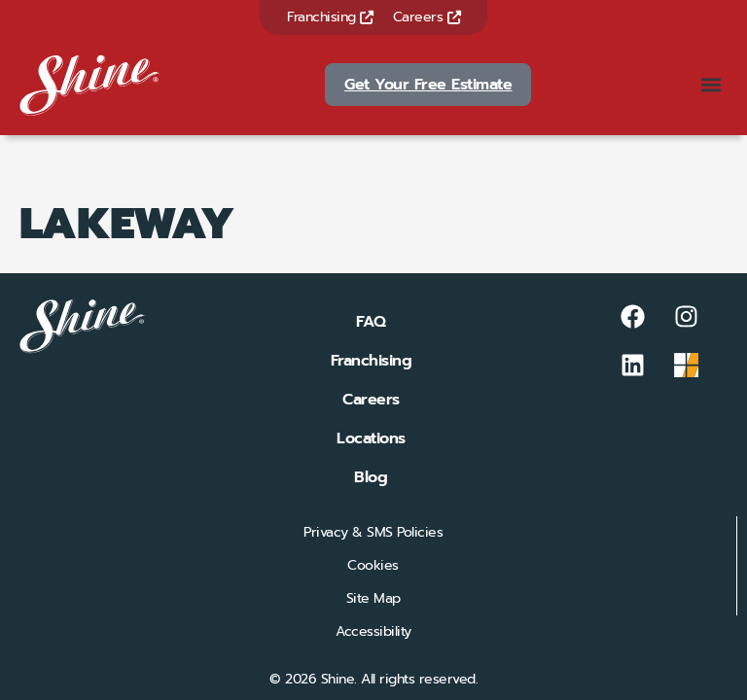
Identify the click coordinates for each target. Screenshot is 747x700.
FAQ (371, 322)
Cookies (373, 565)
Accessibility (373, 631)
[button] (711, 85)
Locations (371, 438)
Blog (371, 477)
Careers (427, 17)
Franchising (330, 17)
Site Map (373, 598)
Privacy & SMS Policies (373, 532)
